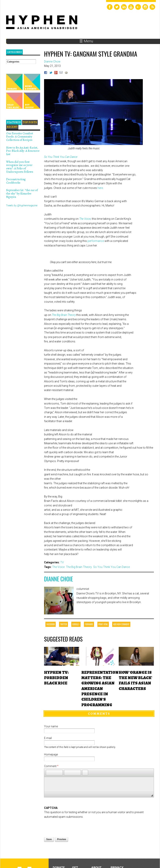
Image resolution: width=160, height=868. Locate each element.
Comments (99, 714)
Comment (51, 766)
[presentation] (74, 827)
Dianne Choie (58, 579)
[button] (49, 773)
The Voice (85, 219)
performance (96, 241)
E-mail (48, 738)
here (100, 188)
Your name (51, 726)
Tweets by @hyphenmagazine (22, 206)
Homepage (51, 754)
